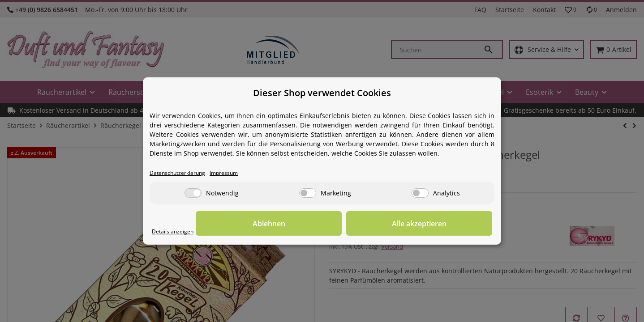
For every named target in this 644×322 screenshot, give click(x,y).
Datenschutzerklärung (183, 173)
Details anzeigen (177, 232)
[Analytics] (420, 194)
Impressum (238, 173)
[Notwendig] (193, 194)
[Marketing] (308, 194)
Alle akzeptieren (447, 224)
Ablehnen (354, 224)
